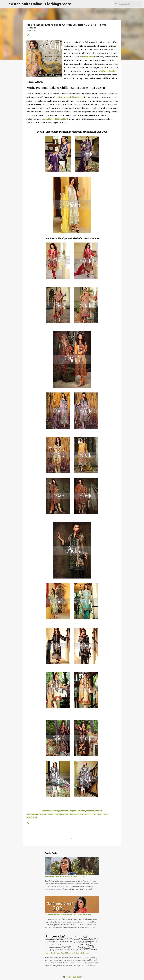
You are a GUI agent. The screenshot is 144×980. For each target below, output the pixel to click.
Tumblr (99, 811)
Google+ (72, 811)
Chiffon (43, 814)
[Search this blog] (130, 4)
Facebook (46, 811)
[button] (28, 35)
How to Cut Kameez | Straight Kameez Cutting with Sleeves (67, 953)
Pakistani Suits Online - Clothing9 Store (39, 4)
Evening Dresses (62, 814)
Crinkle (51, 814)
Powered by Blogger (72, 977)
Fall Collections (76, 814)
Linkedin (81, 811)
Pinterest (90, 811)
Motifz (88, 814)
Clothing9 (56, 811)
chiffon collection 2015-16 (57, 119)
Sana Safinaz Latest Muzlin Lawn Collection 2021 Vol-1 (65, 876)
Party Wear (97, 814)
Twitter (64, 811)
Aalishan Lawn (33, 814)
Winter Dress (32, 817)
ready (106, 814)
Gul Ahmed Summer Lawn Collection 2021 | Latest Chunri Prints (68, 915)
